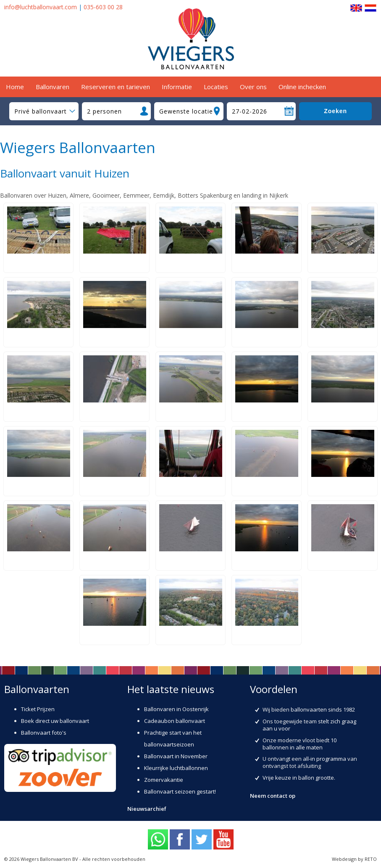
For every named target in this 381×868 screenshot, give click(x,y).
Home (15, 87)
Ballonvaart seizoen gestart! (180, 791)
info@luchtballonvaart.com (41, 7)
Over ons (253, 87)
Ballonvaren (53, 87)
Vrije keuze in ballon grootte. (299, 778)
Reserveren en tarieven (116, 87)
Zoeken (335, 111)
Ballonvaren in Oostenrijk (176, 709)
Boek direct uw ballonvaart (55, 721)
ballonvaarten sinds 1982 (323, 709)
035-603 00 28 (103, 7)
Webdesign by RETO (354, 859)
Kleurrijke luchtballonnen (176, 768)
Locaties (216, 87)
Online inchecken (302, 87)
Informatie (177, 87)
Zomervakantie (164, 780)
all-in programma (325, 759)
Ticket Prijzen (38, 709)
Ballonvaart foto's (44, 733)
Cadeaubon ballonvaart (175, 721)
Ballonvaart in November (176, 756)
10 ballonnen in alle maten (300, 744)
